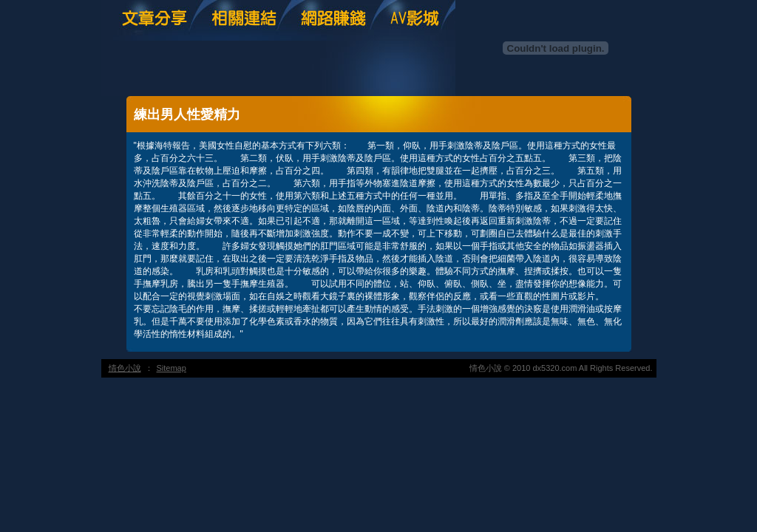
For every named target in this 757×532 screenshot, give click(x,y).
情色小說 (125, 368)
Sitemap (172, 368)
